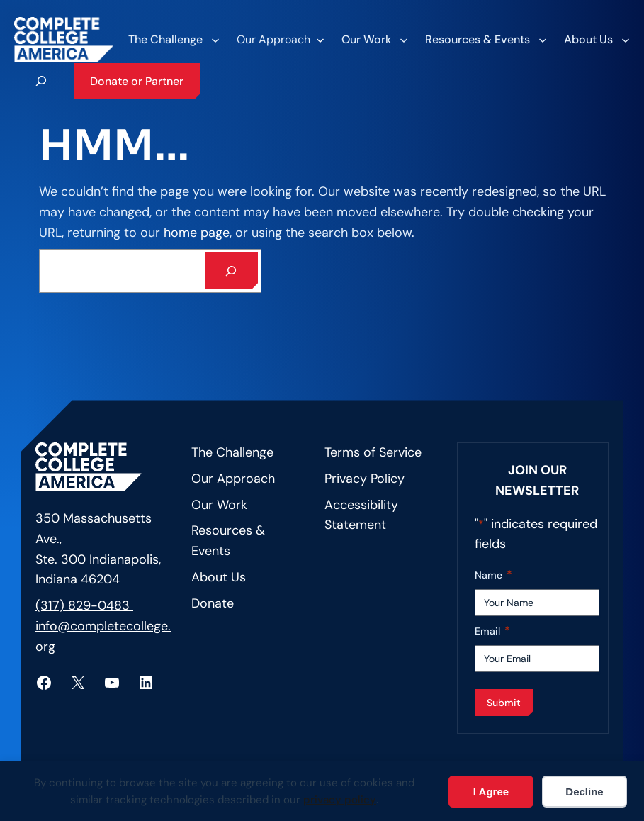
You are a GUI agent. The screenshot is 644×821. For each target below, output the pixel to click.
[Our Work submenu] (374, 40)
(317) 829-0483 (84, 605)
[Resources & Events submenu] (485, 40)
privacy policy (340, 800)
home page (197, 233)
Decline (584, 792)
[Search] (232, 271)
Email (492, 631)
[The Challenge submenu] (173, 40)
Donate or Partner (137, 81)
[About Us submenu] (596, 40)
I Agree (491, 792)
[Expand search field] (41, 81)
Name (493, 575)
